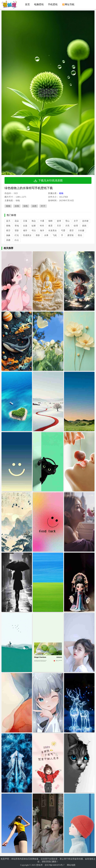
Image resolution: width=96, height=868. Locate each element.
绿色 (26, 206)
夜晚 (8, 226)
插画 (84, 226)
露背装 (71, 235)
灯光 (17, 235)
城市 (25, 231)
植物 (61, 193)
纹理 (76, 226)
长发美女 (53, 231)
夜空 (8, 231)
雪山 (67, 221)
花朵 (17, 221)
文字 (76, 221)
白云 (17, 240)
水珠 (17, 206)
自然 (34, 206)
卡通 (42, 221)
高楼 (8, 240)
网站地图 (71, 865)
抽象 (8, 235)
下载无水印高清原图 (48, 181)
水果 (46, 235)
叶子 (43, 206)
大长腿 (81, 231)
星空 (72, 231)
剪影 (38, 235)
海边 (34, 221)
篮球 (59, 221)
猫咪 (50, 221)
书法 (34, 231)
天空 (59, 226)
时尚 (42, 226)
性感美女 (27, 235)
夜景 (50, 226)
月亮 (67, 226)
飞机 (55, 235)
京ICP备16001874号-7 (54, 865)
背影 (17, 231)
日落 (25, 221)
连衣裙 (85, 221)
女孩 (25, 226)
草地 (17, 226)
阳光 (80, 235)
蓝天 (8, 221)
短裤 (34, 226)
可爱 (63, 231)
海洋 (42, 231)
